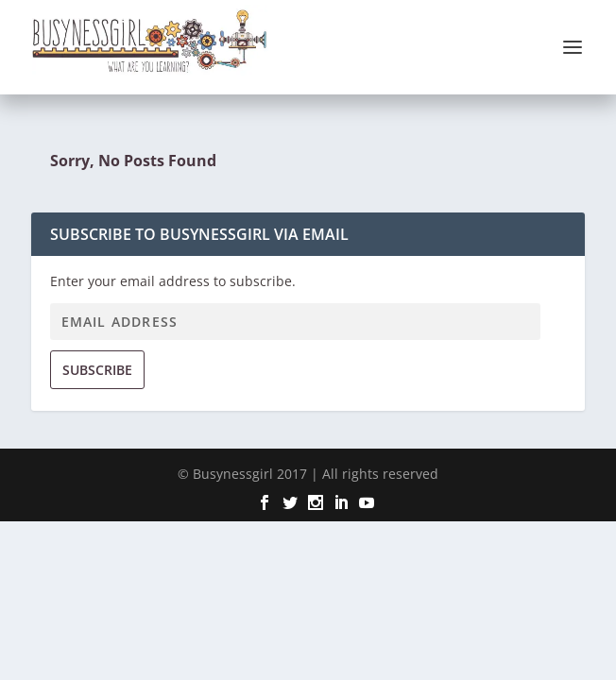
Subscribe (97, 370)
